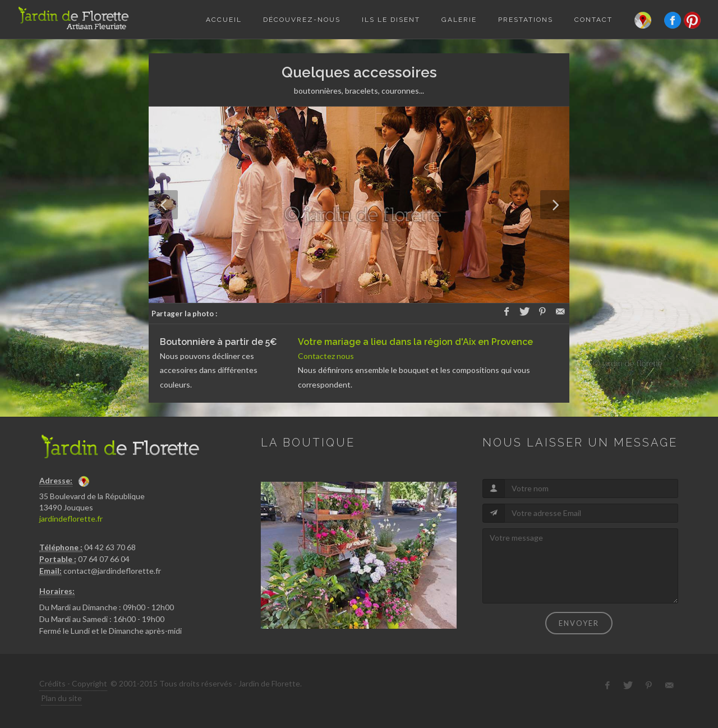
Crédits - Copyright (73, 683)
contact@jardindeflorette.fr (112, 571)
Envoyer (579, 623)
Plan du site (61, 698)
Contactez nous (326, 356)
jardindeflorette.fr (71, 519)
